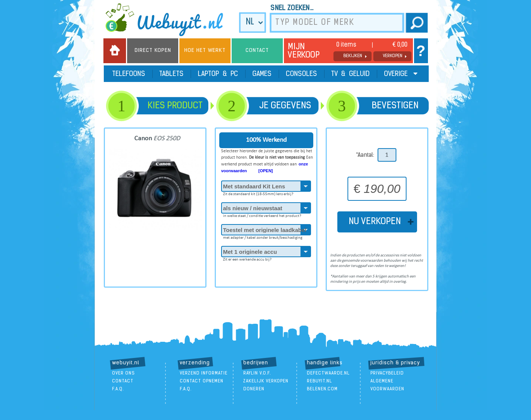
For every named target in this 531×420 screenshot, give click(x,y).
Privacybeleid (387, 373)
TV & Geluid (350, 74)
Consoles (301, 74)
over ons (124, 373)
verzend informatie (204, 373)
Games (262, 74)
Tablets (171, 74)
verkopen (393, 56)
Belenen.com (322, 389)
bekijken (353, 56)
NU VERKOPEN (377, 222)
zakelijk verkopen (266, 381)
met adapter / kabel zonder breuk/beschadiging (263, 237)
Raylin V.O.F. (257, 373)
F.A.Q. (118, 389)
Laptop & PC (218, 74)
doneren (254, 389)
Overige (401, 74)
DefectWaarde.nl (328, 373)
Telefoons (129, 74)
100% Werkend (266, 140)
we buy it (169, 20)
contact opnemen (202, 381)
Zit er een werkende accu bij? (247, 258)
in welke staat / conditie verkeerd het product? (262, 215)
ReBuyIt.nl (319, 381)
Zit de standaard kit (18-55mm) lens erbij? (258, 193)
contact (123, 381)
